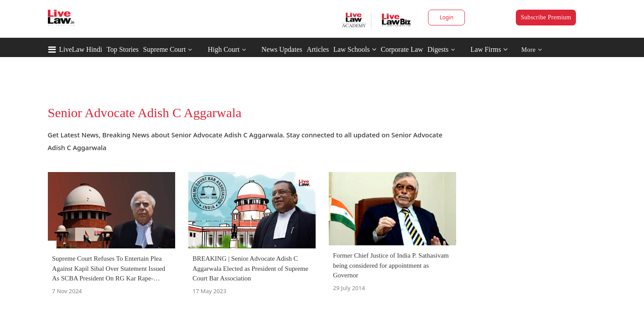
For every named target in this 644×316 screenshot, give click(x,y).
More (532, 50)
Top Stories (123, 49)
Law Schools (355, 49)
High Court (223, 49)
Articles (318, 49)
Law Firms (489, 49)
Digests (438, 49)
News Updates (282, 49)
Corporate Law (402, 49)
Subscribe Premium (546, 17)
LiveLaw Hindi (81, 49)
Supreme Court (164, 49)
